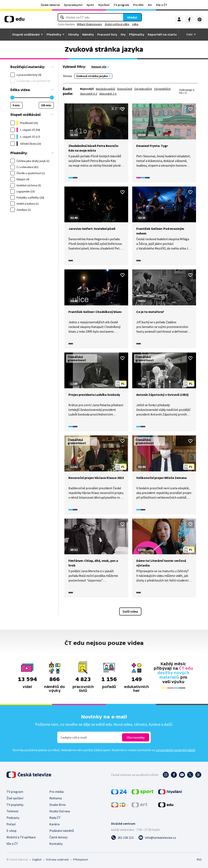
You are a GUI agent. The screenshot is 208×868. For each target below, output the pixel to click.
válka (135, 24)
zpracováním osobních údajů (175, 750)
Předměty (54, 35)
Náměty (88, 35)
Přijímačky (137, 35)
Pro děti (138, 5)
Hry (123, 35)
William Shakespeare (89, 24)
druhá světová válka (117, 24)
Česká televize (50, 5)
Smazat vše (99, 67)
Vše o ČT (162, 5)
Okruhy (73, 35)
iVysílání (104, 5)
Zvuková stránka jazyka (92, 76)
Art (150, 5)
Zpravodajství (73, 5)
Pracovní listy (107, 35)
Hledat (132, 17)
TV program (121, 5)
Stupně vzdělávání (26, 35)
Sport (90, 5)
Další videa (130, 611)
